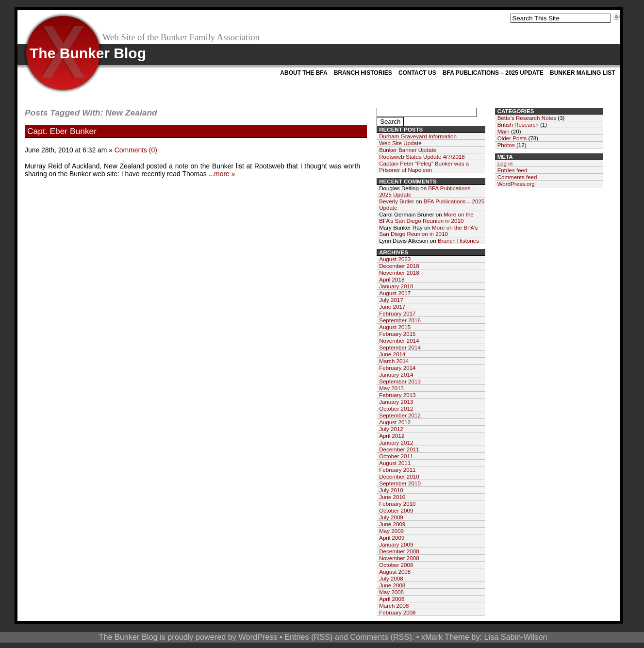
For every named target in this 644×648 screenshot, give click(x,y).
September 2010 (400, 483)
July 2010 (391, 490)
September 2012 (400, 415)
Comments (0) (136, 150)
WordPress (258, 637)
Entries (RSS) (308, 637)
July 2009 (391, 517)
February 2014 (397, 368)
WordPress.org (516, 184)
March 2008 (394, 606)
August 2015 (395, 327)
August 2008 (395, 572)
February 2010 (397, 504)
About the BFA (304, 73)
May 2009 (391, 531)
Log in (505, 163)
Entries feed (512, 170)
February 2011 (397, 470)
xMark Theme (445, 637)
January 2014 (396, 374)
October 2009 (396, 510)
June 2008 (392, 585)
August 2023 (395, 259)
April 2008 (392, 599)
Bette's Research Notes (527, 118)
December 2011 (399, 449)
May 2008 (391, 592)
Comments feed (517, 177)
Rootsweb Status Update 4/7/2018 (422, 157)
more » (224, 174)
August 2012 (395, 422)
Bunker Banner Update (408, 150)
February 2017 (397, 313)
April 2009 (392, 538)
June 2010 (392, 497)
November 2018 (399, 273)
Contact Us (417, 73)
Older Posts (512, 138)
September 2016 (400, 320)
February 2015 (397, 334)
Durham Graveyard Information (418, 136)
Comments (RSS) (381, 637)
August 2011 (395, 463)
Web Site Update (400, 143)
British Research (518, 125)
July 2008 (391, 578)
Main (504, 131)
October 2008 (396, 565)
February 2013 (397, 395)
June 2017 (392, 307)
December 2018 (399, 266)
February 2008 (397, 612)
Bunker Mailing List (583, 73)
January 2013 (396, 402)
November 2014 (399, 341)
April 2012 (392, 436)
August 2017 (395, 293)
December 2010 (399, 476)
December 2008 (399, 551)
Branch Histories (363, 73)
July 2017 (391, 300)
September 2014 (400, 347)
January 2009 (396, 544)
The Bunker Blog (88, 53)
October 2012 (396, 408)
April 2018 (392, 279)
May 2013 (391, 388)
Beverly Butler (396, 201)
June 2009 (392, 524)
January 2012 (396, 442)
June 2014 (392, 354)
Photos (506, 145)
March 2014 (394, 361)
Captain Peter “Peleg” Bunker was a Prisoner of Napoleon (424, 166)
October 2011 (396, 456)
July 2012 (391, 429)
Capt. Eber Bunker (62, 131)
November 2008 (399, 558)
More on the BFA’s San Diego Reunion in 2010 (426, 217)
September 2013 (400, 381)
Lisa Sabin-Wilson (516, 637)
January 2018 (396, 286)
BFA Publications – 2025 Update (493, 73)
